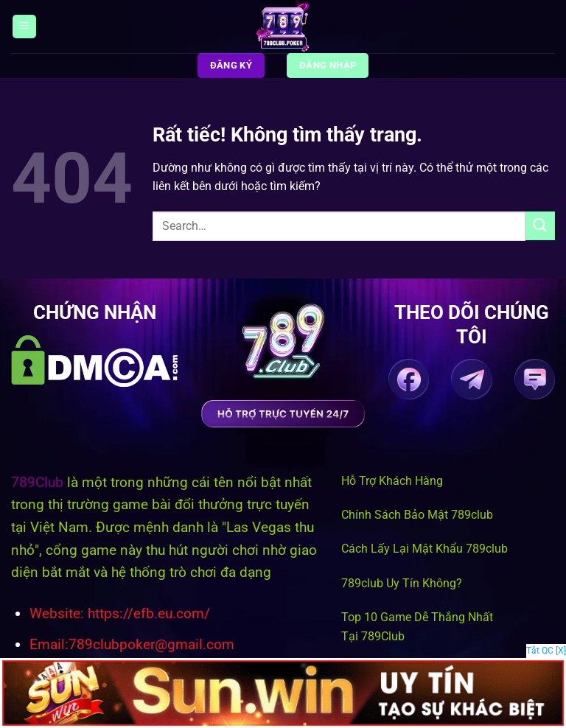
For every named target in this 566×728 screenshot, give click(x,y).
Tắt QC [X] (546, 651)
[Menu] (24, 27)
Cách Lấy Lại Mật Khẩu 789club (424, 549)
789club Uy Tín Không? (402, 583)
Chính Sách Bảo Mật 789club (417, 515)
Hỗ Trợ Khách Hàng (392, 481)
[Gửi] (540, 226)
